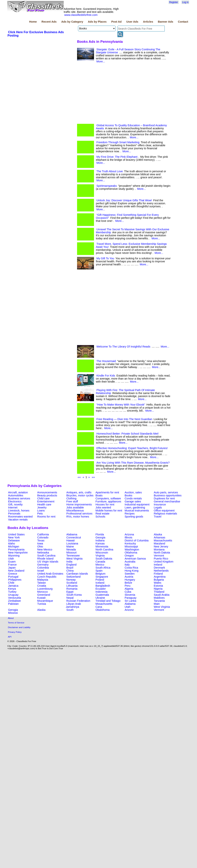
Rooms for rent (46, 517)
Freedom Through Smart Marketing (118, 142)
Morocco (42, 592)
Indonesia (102, 592)
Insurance (160, 504)
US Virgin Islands (48, 562)
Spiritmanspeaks (107, 186)
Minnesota (102, 547)
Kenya (12, 589)
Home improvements (79, 504)
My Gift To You (105, 258)
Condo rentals (133, 498)
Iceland (100, 583)
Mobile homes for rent (109, 511)
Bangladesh (103, 586)
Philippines (15, 580)
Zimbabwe (14, 601)
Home (33, 22)
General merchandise (167, 501)
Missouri (72, 553)
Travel (158, 517)
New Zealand (16, 571)
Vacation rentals (18, 520)
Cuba (128, 592)
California (43, 534)
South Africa (103, 568)
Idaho (12, 543)
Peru (128, 586)
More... (101, 61)
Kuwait (41, 598)
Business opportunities (168, 495)
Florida (100, 534)
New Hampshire (18, 553)
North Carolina (104, 550)
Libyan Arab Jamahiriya (73, 605)
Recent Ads (49, 22)
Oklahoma (131, 553)
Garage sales (133, 501)
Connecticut (74, 537)
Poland (100, 580)
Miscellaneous (75, 511)
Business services (19, 498)
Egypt (70, 592)
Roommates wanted (20, 517)
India (69, 562)
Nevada (71, 550)
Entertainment (46, 501)
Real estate (102, 514)
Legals (158, 507)
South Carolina (46, 556)
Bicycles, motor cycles (80, 495)
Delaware (14, 540)
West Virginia (74, 559)
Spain (99, 571)
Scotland (72, 583)
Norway (71, 580)
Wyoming (14, 556)
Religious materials (165, 514)
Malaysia (43, 580)
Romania (72, 589)
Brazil (70, 568)
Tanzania (159, 601)
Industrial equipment (137, 504)
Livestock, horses (19, 511)
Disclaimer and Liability (19, 627)
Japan (12, 568)
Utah (11, 559)
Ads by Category (72, 22)
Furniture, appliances (108, 501)
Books (128, 495)
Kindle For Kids (106, 376)
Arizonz (129, 610)
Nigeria (158, 589)
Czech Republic (47, 577)
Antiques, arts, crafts (79, 492)
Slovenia (130, 595)
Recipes (130, 514)
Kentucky (130, 543)
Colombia (43, 568)
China (70, 571)
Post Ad (116, 22)
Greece (13, 574)
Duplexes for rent (164, 498)
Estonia (158, 586)
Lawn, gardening (135, 507)
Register (174, 2)
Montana (159, 550)
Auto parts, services (166, 492)
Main (157, 604)
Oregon (129, 556)
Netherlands (161, 571)
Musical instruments (137, 511)
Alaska (158, 534)
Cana (99, 607)
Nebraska (43, 553)
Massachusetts (163, 540)
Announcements (47, 492)
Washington (132, 550)
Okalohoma (103, 610)
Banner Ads (166, 22)
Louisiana (72, 543)
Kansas (100, 543)
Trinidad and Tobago (108, 601)
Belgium (100, 574)
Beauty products (47, 495)
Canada (100, 562)
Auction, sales (133, 492)
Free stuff (72, 501)
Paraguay (131, 598)
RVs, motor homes (78, 517)
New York (14, 537)
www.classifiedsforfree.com (81, 15)
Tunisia (42, 604)
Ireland (158, 565)
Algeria (129, 589)
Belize (128, 583)
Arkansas (159, 537)
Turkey (12, 592)
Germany (43, 565)
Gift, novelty (15, 504)
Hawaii (70, 540)
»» (93, 477)
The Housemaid (106, 361)
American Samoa (135, 559)
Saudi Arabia (162, 595)
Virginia (100, 556)
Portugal (13, 577)
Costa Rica (131, 568)
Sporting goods (134, 517)
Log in (185, 2)
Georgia (100, 537)
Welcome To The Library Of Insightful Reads (123, 347)
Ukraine (100, 598)
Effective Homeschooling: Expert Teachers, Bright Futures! (132, 448)
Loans (41, 511)
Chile (11, 583)
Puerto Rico (161, 559)
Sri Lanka (130, 601)
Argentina (160, 577)
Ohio (40, 547)
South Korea (74, 595)
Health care (44, 504)
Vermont (159, 556)
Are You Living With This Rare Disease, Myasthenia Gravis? (133, 463)
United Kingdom (164, 562)
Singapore (102, 577)
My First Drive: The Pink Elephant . (118, 157)
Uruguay (13, 595)
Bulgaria (159, 580)
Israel (41, 571)
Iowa (40, 543)
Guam (12, 562)
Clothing (71, 498)
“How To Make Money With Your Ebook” (121, 405)
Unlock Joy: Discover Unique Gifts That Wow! (124, 200)
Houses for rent (105, 504)
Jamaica (13, 586)
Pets (40, 514)
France (12, 565)
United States (16, 534)
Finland (158, 574)
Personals (14, 514)
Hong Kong (131, 571)
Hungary (130, 580)
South (70, 610)
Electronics (15, 501)
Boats (99, 495)
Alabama (72, 534)
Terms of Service (16, 623)
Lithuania (72, 586)
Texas (41, 540)
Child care (43, 498)
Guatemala (102, 595)
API (10, 637)
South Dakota (104, 559)
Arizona (129, 534)
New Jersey (161, 547)
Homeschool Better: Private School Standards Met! (128, 434)
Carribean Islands (77, 574)
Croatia (42, 586)
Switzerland (73, 577)
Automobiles (16, 495)
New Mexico (45, 550)
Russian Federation (78, 601)
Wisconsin (102, 553)
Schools (100, 517)
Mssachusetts (104, 604)
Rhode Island (45, 559)
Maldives (159, 598)
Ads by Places (97, 22)
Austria (129, 577)
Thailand (159, 592)
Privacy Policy (15, 632)
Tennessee (73, 556)
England (71, 565)
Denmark (159, 568)
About (11, 618)
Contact (183, 22)
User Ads (132, 22)
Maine (70, 547)
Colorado (43, 537)
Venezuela (14, 598)
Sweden (130, 574)
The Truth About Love (110, 171)
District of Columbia (137, 540)
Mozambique (45, 601)
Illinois (128, 537)
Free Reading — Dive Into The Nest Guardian (124, 419)
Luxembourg (45, 589)
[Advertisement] (41, 151)
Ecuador (101, 589)
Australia (130, 562)
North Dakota (162, 553)
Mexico (100, 565)
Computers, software (108, 498)
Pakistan (13, 604)
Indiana (100, 540)
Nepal (70, 598)
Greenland (44, 595)
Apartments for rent (107, 492)
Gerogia (13, 610)
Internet (13, 507)
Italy (127, 565)
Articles (148, 22)
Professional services (79, 514)
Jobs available (75, 507)
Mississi (13, 613)
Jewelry (42, 507)
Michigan (14, 547)
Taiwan (42, 583)
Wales (158, 583)
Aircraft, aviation (18, 492)
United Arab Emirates (50, 574)
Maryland (159, 543)
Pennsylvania (16, 550)
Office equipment (164, 511)
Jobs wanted (103, 507)
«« (79, 477)
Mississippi (131, 547)
